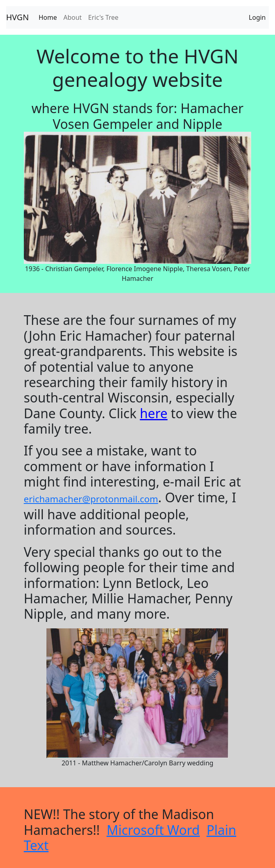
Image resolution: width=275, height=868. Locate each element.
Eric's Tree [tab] (103, 17)
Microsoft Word (153, 830)
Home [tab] (48, 17)
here (153, 413)
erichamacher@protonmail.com (91, 499)
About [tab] (72, 17)
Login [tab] (257, 17)
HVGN (17, 17)
